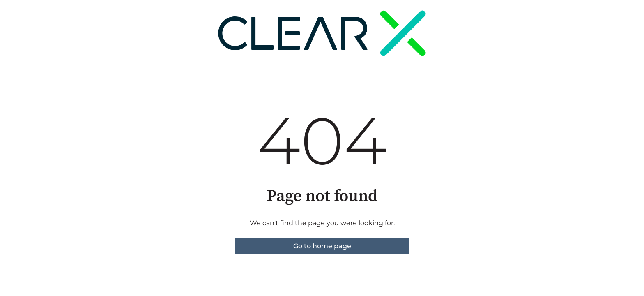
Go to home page (322, 246)
